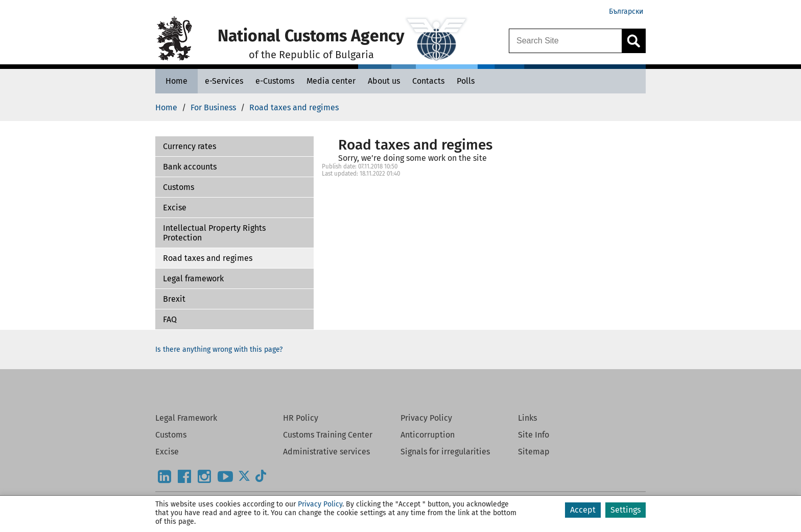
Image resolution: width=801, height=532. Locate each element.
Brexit (174, 299)
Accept (583, 510)
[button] (234, 147)
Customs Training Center (328, 435)
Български (626, 11)
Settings (626, 510)
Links (527, 418)
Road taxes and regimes (208, 258)
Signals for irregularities (445, 452)
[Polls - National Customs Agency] (466, 81)
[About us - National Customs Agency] (384, 81)
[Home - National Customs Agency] (176, 81)
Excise (175, 208)
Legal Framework (186, 418)
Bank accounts (190, 167)
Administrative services (326, 452)
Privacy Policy (426, 418)
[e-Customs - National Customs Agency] (275, 81)
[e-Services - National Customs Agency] (224, 81)
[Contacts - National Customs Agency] (428, 81)
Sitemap (534, 452)
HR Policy (301, 418)
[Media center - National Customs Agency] (331, 81)
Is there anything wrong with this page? (219, 349)
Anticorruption (428, 435)
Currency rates (190, 146)
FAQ (170, 319)
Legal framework (193, 279)
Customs (179, 187)
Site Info (534, 435)
